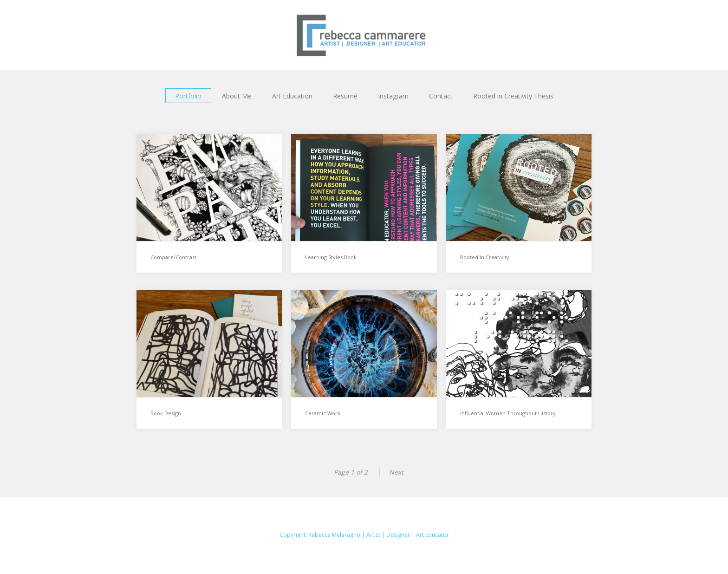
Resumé (345, 96)
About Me (237, 96)
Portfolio (188, 96)
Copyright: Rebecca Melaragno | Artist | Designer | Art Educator (364, 535)
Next (396, 472)
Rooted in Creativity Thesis (513, 96)
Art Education (292, 96)
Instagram (393, 96)
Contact (441, 96)
